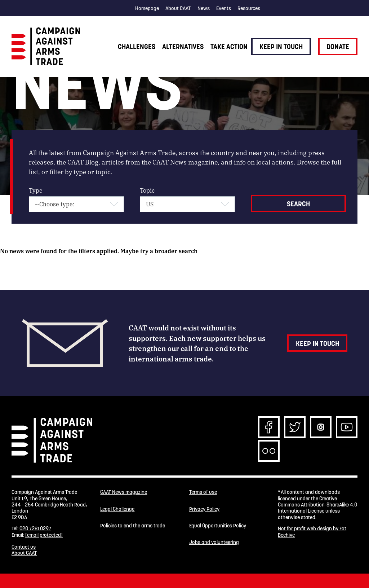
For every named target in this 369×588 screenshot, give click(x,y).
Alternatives (183, 47)
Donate (338, 47)
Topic (147, 190)
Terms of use (203, 492)
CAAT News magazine (124, 492)
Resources (249, 8)
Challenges (137, 47)
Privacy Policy (204, 509)
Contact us (24, 547)
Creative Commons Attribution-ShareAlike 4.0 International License (317, 505)
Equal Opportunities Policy (218, 526)
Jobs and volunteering (214, 542)
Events (224, 8)
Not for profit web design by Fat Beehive (312, 532)
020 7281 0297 (35, 528)
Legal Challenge (117, 509)
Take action (229, 47)
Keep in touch (281, 47)
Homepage (147, 8)
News (204, 8)
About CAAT (178, 8)
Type (36, 190)
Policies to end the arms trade (133, 526)
